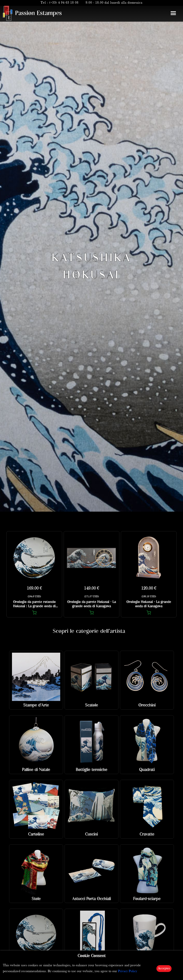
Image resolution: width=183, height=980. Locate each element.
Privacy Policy (128, 971)
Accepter (164, 968)
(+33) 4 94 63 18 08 (64, 3)
